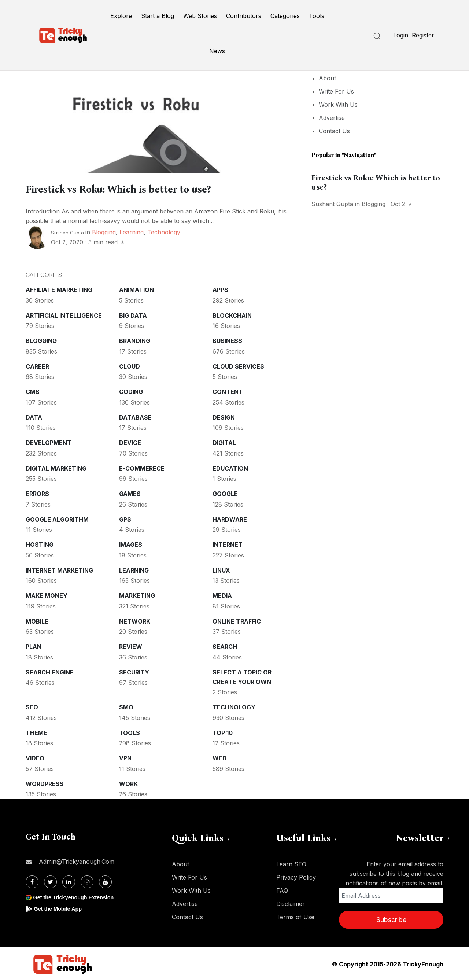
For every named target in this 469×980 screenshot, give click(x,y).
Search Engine (50, 671)
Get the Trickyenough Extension (78, 896)
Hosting (40, 544)
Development (49, 442)
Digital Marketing (56, 467)
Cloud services (238, 365)
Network (135, 620)
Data (34, 416)
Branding (135, 340)
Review (131, 646)
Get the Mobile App (60, 908)
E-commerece (142, 467)
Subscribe (391, 919)
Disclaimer (291, 903)
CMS (33, 391)
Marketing (137, 595)
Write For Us (336, 91)
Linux (221, 569)
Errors (37, 493)
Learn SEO (291, 863)
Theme (36, 732)
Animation (136, 289)
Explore (121, 16)
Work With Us (338, 105)
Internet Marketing (59, 569)
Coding (131, 391)
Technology (164, 231)
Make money (47, 595)
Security (134, 671)
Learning (132, 231)
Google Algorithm (57, 518)
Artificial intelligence (64, 314)
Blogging (104, 231)
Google (225, 493)
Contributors (244, 16)
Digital (224, 442)
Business (227, 340)
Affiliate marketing (59, 289)
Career (37, 365)
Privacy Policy (296, 876)
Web (219, 757)
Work (128, 783)
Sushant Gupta (332, 204)
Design (224, 416)
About (327, 78)
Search (225, 646)
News (217, 51)
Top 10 (223, 732)
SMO (126, 706)
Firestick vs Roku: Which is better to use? (152, 188)
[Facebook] (32, 881)
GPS (125, 518)
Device (130, 442)
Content (228, 391)
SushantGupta (67, 231)
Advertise (332, 118)
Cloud (130, 365)
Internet (228, 544)
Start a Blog (158, 16)
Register (423, 35)
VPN (125, 757)
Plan (34, 646)
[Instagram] (87, 881)
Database (135, 416)
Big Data (133, 314)
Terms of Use (295, 916)
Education (230, 467)
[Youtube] (105, 881)
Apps (220, 289)
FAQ (282, 889)
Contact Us (334, 131)
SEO (32, 706)
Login (401, 35)
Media (222, 595)
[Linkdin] (69, 881)
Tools (317, 16)
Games (130, 493)
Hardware (230, 518)
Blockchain (232, 314)
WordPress (45, 783)
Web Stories (200, 16)
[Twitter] (50, 881)
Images (131, 544)
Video (35, 757)
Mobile (37, 620)
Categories (285, 16)
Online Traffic (237, 620)
